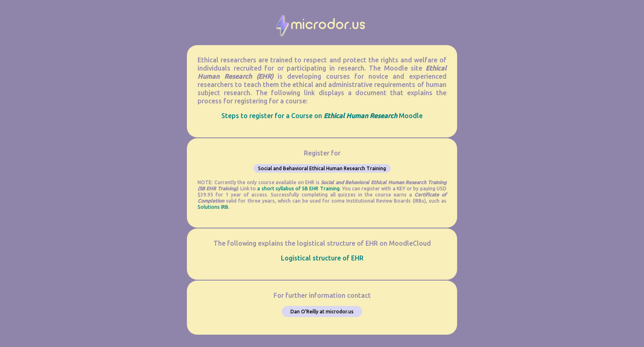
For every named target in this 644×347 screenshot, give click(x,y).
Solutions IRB (213, 207)
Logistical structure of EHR (322, 258)
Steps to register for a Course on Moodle (322, 116)
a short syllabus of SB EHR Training (298, 188)
